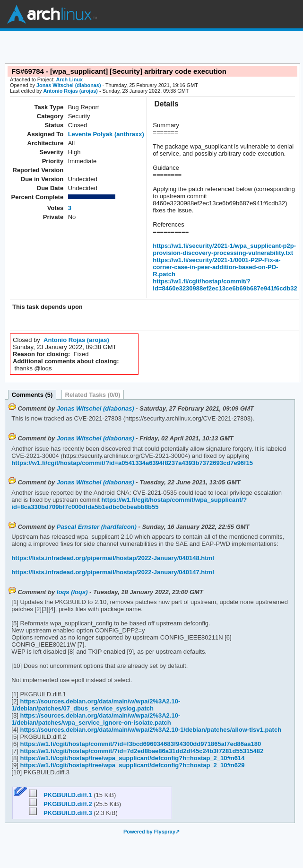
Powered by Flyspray (149, 832)
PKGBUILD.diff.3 (62, 813)
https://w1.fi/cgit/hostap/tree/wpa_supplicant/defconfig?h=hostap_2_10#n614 (132, 758)
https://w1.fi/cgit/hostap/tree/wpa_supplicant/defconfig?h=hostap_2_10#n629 (132, 765)
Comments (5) (32, 395)
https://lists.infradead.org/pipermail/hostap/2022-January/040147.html (113, 572)
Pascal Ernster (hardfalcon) (97, 527)
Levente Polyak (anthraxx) (106, 134)
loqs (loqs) (72, 592)
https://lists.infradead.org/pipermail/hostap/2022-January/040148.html (113, 558)
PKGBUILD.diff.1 (62, 795)
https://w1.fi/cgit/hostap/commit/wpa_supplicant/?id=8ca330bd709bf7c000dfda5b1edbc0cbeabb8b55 (129, 503)
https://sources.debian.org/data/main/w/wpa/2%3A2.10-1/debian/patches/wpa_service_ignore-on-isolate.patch (96, 719)
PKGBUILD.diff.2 (62, 804)
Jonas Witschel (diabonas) (69, 85)
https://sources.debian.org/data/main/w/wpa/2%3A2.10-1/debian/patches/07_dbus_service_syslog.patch (96, 705)
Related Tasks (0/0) (93, 395)
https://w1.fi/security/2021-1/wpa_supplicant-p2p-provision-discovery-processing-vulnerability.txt (224, 249)
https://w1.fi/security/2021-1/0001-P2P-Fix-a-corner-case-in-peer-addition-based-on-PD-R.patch (216, 267)
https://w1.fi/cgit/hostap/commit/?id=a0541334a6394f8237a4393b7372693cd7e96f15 (132, 463)
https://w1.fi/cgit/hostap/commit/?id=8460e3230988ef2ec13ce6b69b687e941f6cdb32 (225, 285)
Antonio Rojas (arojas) (70, 91)
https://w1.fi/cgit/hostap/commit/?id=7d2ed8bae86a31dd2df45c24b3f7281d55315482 (141, 751)
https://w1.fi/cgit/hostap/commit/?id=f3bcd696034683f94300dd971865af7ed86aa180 (140, 744)
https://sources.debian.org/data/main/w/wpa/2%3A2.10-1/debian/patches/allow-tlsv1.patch (150, 730)
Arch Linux (52, 14)
